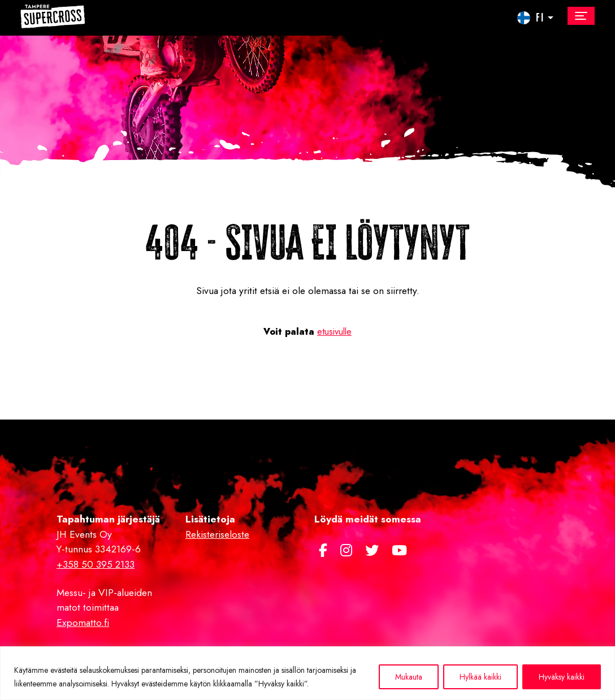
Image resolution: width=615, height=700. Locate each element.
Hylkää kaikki (480, 677)
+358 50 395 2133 (96, 564)
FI (540, 16)
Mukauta (409, 677)
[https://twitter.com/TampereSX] (374, 550)
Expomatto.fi (83, 623)
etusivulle (334, 332)
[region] (307, 673)
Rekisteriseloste (217, 534)
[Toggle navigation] (581, 16)
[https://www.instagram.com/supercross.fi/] (348, 550)
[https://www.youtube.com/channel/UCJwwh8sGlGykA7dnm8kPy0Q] (399, 550)
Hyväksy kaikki (562, 677)
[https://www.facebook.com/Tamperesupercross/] (325, 550)
